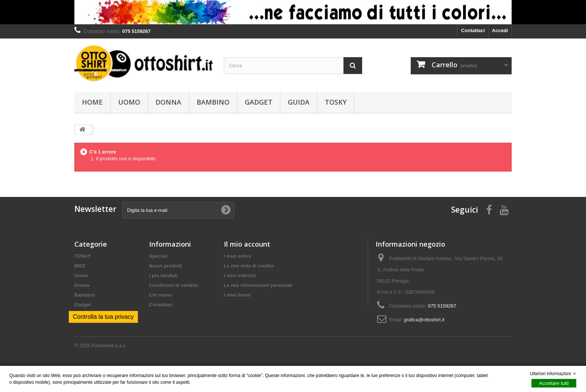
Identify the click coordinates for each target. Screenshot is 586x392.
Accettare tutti (554, 383)
